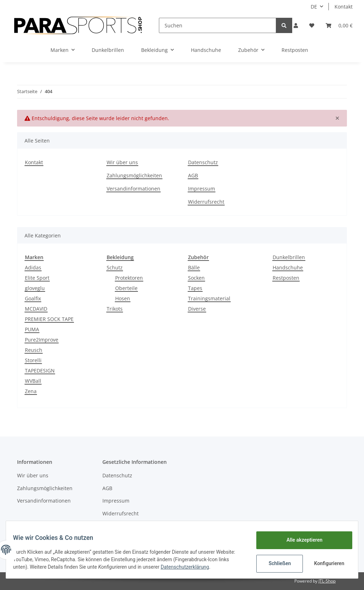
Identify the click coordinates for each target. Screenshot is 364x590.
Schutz (115, 267)
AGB (193, 175)
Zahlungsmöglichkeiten (134, 175)
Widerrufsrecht (206, 202)
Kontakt (344, 7)
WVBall (33, 381)
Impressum (202, 189)
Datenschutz (203, 162)
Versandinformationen (133, 189)
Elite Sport (37, 278)
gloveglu (35, 288)
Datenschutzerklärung (212, 567)
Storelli (33, 360)
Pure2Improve (42, 340)
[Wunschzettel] (312, 25)
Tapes (195, 288)
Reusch (34, 350)
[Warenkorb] (339, 25)
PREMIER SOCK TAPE (49, 319)
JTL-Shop (327, 581)
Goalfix (33, 298)
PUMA (32, 329)
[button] (296, 25)
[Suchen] (218, 25)
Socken (196, 278)
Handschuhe (288, 267)
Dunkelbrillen (289, 257)
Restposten (286, 278)
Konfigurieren (325, 563)
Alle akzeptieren (300, 540)
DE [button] (314, 7)
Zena (31, 391)
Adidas (33, 267)
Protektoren (129, 278)
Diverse (197, 309)
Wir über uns (122, 162)
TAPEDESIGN (40, 371)
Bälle (194, 267)
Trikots (115, 309)
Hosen (123, 298)
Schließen (275, 563)
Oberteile (126, 288)
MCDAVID (36, 309)
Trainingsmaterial (209, 298)
